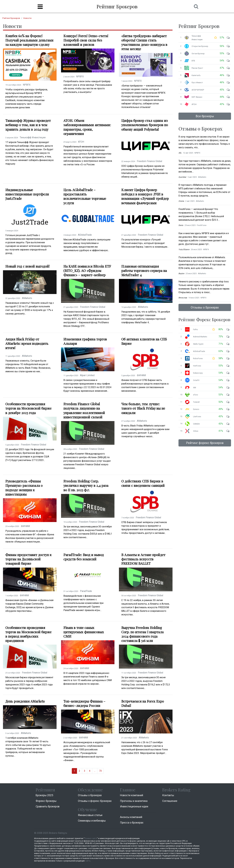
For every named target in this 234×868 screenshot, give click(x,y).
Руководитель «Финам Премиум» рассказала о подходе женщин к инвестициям (24, 488)
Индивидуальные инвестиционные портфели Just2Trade (27, 194)
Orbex (196, 431)
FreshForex (202, 225)
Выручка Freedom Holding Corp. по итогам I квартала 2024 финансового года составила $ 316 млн (142, 634)
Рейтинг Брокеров (117, 6)
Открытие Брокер (200, 46)
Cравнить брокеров (48, 806)
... (95, 771)
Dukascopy (198, 373)
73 (100, 771)
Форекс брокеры (46, 801)
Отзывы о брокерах (90, 795)
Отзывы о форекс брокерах (95, 801)
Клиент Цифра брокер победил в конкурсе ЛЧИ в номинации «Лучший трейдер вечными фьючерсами (145, 196)
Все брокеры (205, 116)
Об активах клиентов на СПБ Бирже (144, 341)
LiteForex (197, 417)
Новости (27, 18)
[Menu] (40, 7)
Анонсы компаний (131, 817)
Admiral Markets (200, 337)
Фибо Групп (198, 344)
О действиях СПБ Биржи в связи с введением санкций (143, 483)
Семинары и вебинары (92, 821)
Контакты (168, 795)
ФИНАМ (141, 375)
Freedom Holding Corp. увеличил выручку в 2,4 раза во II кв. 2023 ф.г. (86, 486)
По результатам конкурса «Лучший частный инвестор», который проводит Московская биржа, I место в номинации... (145, 243)
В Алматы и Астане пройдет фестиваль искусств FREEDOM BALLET (143, 559)
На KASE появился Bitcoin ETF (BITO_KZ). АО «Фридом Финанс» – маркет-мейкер (87, 271)
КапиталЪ (196, 75)
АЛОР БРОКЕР (198, 90)
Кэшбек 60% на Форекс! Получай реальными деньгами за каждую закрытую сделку (29, 40)
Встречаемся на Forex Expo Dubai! (143, 703)
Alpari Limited (87, 375)
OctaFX (196, 380)
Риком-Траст (197, 68)
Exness (196, 409)
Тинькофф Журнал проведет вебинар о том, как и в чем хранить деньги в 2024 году (28, 125)
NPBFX (27, 85)
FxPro (195, 329)
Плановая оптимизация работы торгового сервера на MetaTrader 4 (144, 271)
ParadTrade (86, 591)
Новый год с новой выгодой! (27, 266)
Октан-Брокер (198, 54)
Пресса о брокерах (132, 823)
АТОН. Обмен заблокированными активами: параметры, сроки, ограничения (87, 127)
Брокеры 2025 (44, 795)
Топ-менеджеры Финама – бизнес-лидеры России (84, 703)
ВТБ (193, 61)
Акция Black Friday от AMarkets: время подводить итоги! (27, 344)
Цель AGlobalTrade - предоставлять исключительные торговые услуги (85, 196)
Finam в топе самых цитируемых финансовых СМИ (84, 632)
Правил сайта (91, 838)
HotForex (197, 366)
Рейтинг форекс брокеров (205, 443)
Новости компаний (132, 795)
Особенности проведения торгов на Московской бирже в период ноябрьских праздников (28, 634)
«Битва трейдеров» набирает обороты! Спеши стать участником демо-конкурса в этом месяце (144, 42)
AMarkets (27, 298)
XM (195, 388)
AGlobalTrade (85, 235)
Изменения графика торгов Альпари (85, 341)
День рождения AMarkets (25, 701)
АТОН (81, 142)
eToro (196, 395)
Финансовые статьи (90, 815)
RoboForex (198, 358)
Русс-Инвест (197, 82)
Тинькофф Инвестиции (33, 137)
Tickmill (196, 402)
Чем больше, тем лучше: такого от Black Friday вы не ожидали (143, 408)
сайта (88, 861)
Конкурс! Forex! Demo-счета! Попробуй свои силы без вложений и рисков (86, 40)
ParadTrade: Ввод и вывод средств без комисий (84, 557)
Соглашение (170, 801)
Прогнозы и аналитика (134, 801)
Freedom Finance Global (149, 161)
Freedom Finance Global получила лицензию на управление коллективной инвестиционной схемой (84, 410)
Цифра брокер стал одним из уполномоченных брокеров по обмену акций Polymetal (145, 125)
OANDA (196, 424)
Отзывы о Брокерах (205, 307)
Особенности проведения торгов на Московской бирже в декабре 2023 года (28, 408)
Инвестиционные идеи (134, 806)
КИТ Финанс (197, 97)
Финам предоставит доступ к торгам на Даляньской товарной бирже (28, 559)
